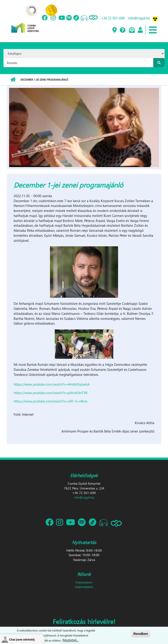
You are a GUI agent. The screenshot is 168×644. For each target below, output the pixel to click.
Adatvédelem (84, 587)
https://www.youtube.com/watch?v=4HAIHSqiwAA (52, 384)
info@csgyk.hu (139, 18)
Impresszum (84, 582)
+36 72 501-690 (113, 18)
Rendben (141, 634)
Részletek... (70, 640)
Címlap (13, 80)
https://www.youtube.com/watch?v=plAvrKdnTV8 (51, 393)
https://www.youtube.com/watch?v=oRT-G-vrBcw (51, 401)
